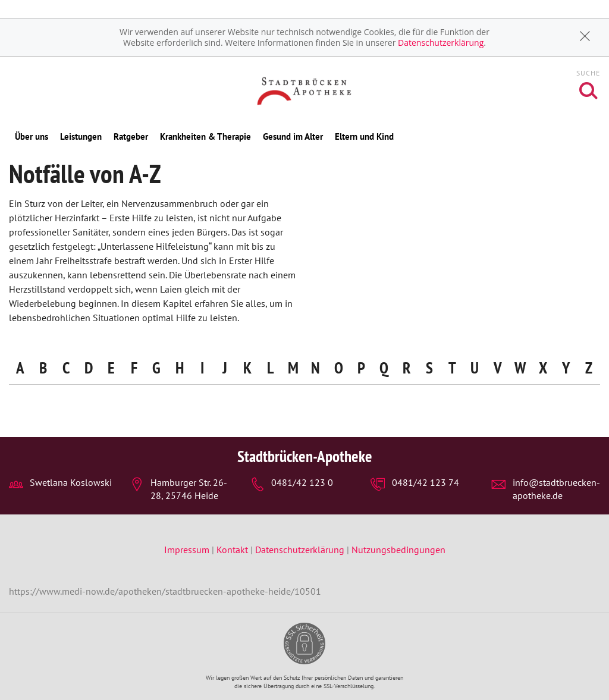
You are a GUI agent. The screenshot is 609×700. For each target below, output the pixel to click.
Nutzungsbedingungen (398, 550)
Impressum (188, 550)
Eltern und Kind (364, 136)
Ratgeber (131, 136)
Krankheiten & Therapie (205, 136)
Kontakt (232, 550)
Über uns (32, 136)
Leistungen (81, 136)
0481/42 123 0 (302, 482)
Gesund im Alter (293, 136)
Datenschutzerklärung (441, 43)
